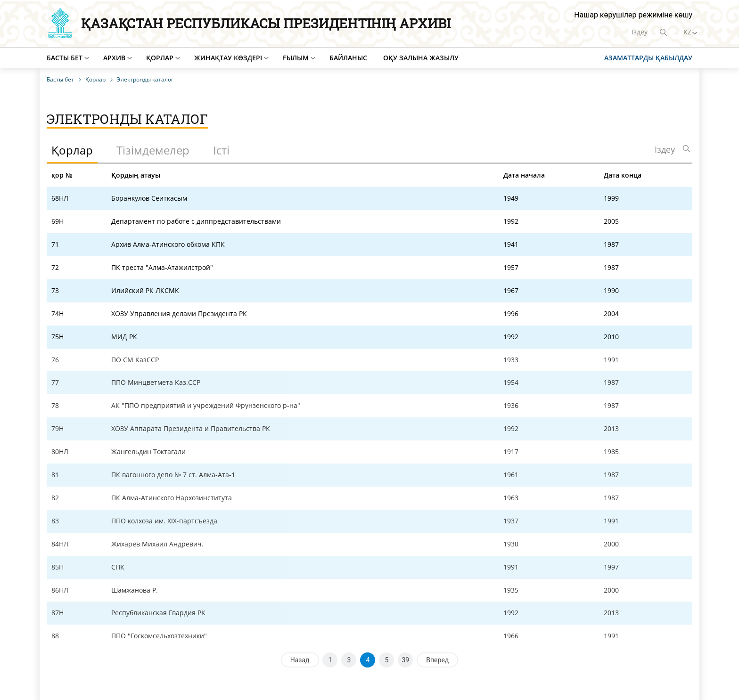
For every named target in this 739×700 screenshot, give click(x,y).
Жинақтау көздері (228, 58)
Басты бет (65, 58)
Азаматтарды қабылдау (648, 58)
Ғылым (296, 58)
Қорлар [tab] (72, 150)
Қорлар (160, 58)
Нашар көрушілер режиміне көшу (633, 15)
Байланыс (348, 58)
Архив (114, 58)
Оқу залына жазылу (421, 58)
